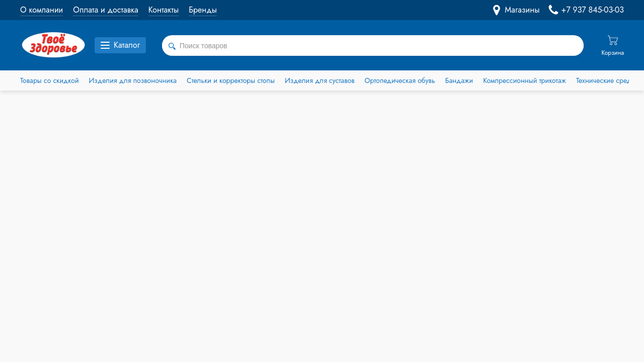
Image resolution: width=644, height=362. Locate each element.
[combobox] (373, 46)
